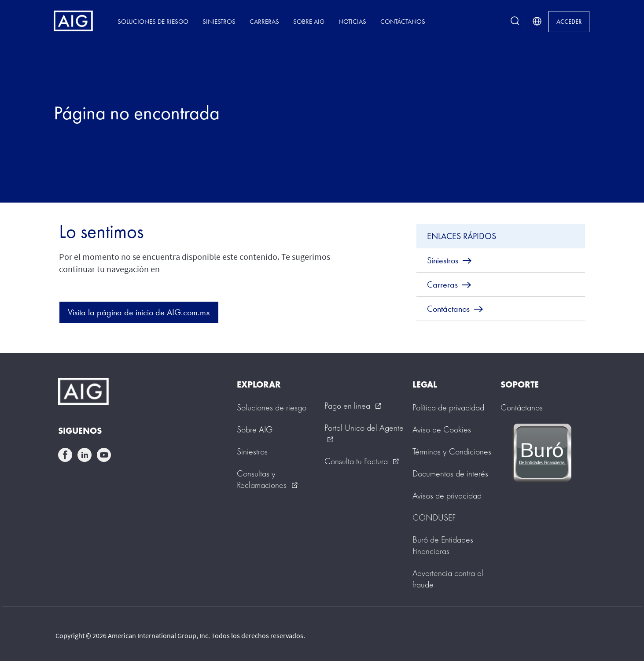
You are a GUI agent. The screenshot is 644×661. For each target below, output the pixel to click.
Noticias (352, 21)
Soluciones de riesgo (153, 21)
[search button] (515, 21)
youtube (104, 455)
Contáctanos (403, 21)
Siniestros (219, 21)
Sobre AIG (309, 21)
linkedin (85, 455)
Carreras (264, 21)
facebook (65, 455)
